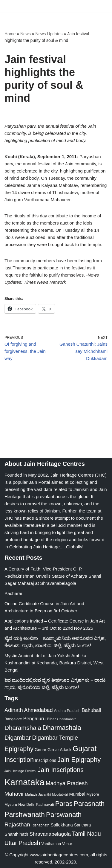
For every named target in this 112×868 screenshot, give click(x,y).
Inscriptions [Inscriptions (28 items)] (46, 760)
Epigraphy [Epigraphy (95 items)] (19, 749)
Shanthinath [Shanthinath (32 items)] (16, 834)
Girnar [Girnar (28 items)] (40, 750)
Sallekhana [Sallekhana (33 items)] (62, 825)
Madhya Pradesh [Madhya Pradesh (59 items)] (67, 783)
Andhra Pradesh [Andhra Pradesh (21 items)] (67, 711)
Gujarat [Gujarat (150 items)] (85, 749)
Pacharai (13, 593)
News (26, 34)
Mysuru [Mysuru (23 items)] (11, 804)
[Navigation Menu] (101, 6)
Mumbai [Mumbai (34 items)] (77, 794)
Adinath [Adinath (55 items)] (14, 710)
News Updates (49, 34)
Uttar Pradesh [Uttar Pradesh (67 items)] (22, 843)
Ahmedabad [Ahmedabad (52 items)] (39, 710)
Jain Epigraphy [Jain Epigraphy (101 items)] (79, 760)
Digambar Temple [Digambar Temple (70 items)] (55, 738)
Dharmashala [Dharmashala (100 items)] (62, 728)
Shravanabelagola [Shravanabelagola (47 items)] (50, 834)
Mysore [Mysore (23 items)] (93, 794)
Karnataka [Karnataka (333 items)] (24, 782)
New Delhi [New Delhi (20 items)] (26, 805)
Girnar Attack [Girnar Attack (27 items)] (59, 750)
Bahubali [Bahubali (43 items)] (91, 710)
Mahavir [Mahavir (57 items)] (14, 794)
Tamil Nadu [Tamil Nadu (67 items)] (86, 834)
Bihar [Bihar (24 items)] (52, 719)
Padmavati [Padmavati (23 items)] (45, 804)
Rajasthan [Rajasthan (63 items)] (17, 824)
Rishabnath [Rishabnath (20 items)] (40, 825)
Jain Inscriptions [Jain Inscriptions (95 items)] (61, 770)
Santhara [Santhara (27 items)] (82, 825)
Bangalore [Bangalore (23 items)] (13, 719)
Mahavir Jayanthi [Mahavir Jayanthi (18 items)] (38, 794)
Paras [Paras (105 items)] (64, 804)
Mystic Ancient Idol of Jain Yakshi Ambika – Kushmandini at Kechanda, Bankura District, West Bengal (54, 663)
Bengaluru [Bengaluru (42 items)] (34, 718)
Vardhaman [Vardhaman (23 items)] (51, 844)
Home (10, 34)
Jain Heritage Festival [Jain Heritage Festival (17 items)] (20, 771)
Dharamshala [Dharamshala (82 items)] (23, 728)
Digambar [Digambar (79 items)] (18, 738)
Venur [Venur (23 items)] (67, 844)
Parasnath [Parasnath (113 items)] (89, 803)
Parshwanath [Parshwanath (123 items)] (25, 814)
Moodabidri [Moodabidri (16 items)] (60, 794)
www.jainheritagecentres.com (59, 855)
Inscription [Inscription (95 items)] (19, 760)
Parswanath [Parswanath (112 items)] (64, 815)
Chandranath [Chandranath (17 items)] (67, 719)
